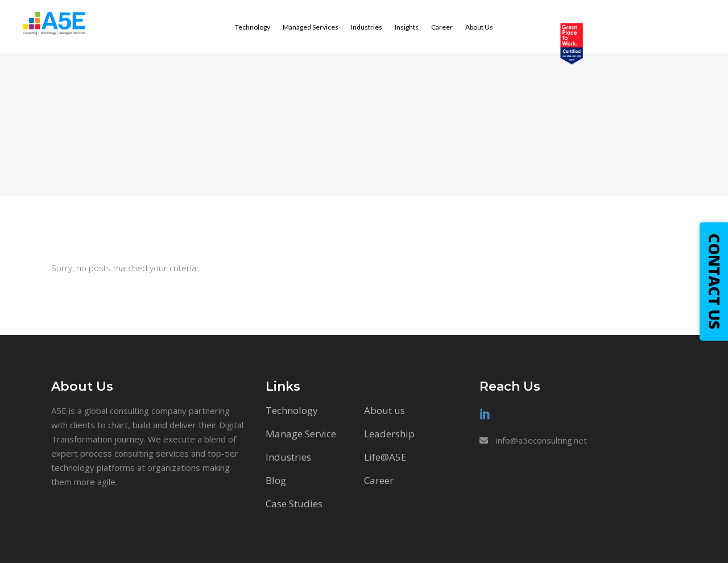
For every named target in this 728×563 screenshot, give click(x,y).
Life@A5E (385, 457)
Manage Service (301, 434)
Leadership (389, 434)
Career (379, 480)
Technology (292, 410)
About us (384, 410)
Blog (276, 480)
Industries (288, 457)
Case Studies (294, 504)
